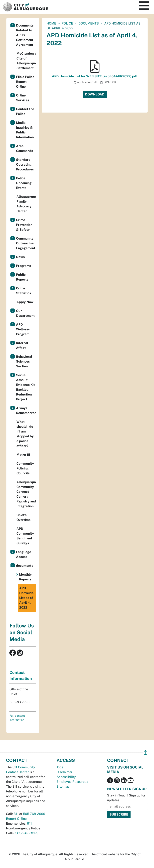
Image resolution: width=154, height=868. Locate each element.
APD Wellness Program (23, 329)
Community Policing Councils (25, 468)
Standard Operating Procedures (25, 164)
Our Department (25, 313)
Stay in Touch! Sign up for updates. (126, 798)
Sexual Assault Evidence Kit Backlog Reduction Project (25, 387)
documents (89, 23)
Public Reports (22, 277)
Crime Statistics (23, 291)
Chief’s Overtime (23, 517)
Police (67, 23)
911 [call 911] (29, 823)
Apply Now (25, 302)
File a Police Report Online (25, 82)
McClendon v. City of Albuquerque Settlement (26, 61)
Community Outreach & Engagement (26, 243)
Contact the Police (25, 111)
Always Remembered (26, 410)
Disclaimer (64, 772)
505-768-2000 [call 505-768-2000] (34, 814)
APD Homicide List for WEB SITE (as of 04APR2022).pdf (95, 76)
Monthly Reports (25, 577)
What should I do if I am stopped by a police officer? (25, 434)
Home (51, 23)
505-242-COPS (27, 833)
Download (95, 94)
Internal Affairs (22, 345)
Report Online (16, 819)
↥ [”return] (145, 753)
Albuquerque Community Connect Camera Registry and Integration (26, 494)
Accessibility (66, 777)
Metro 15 (23, 455)
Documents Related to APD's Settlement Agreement (25, 35)
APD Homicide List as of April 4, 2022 (26, 598)
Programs (23, 266)
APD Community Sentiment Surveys (25, 536)
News (20, 257)
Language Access (24, 554)
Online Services (23, 98)
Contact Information (21, 675)
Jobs (60, 767)
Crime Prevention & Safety (24, 225)
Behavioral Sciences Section (24, 361)
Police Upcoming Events (24, 183)
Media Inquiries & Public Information (25, 130)
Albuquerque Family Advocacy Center (26, 204)
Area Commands (24, 148)
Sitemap (63, 787)
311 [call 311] (16, 814)
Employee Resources (72, 782)
